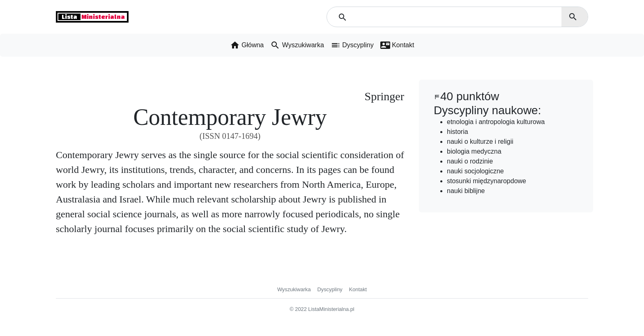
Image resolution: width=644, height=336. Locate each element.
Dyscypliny (330, 289)
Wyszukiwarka (294, 289)
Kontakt (358, 289)
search (573, 17)
